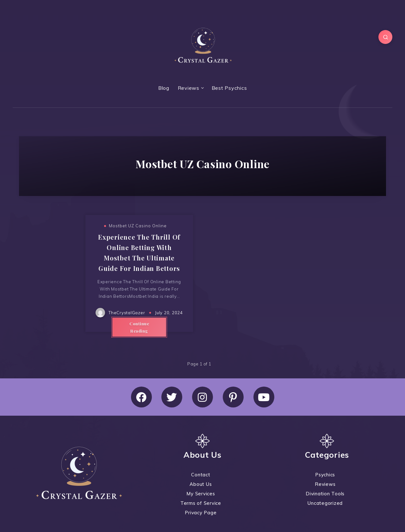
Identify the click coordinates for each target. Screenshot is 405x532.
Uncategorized (325, 503)
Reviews (189, 88)
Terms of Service (201, 503)
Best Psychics (229, 88)
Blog (164, 88)
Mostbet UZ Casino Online (138, 226)
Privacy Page (201, 513)
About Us (201, 484)
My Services (201, 494)
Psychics (325, 475)
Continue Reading (139, 327)
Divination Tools (325, 494)
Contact (201, 475)
